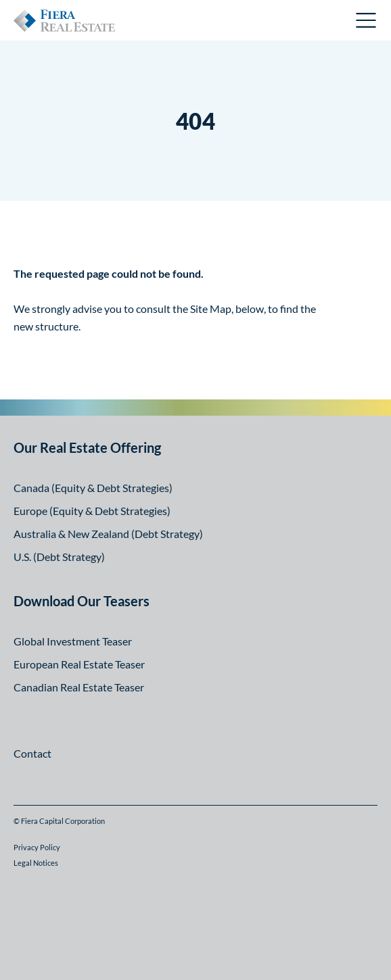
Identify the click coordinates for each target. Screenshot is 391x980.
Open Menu (367, 20)
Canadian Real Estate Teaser (79, 687)
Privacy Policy (37, 847)
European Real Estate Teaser (79, 664)
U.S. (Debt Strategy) (59, 557)
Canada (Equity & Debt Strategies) (93, 488)
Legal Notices (36, 863)
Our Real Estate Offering (87, 447)
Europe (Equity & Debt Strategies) (92, 511)
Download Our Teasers (82, 601)
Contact (32, 753)
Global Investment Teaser (73, 641)
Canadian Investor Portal (278, 22)
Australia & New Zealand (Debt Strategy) (108, 534)
